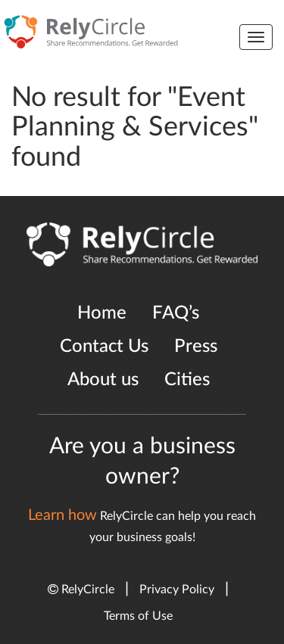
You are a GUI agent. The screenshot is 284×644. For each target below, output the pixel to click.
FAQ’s (176, 313)
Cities (187, 380)
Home (102, 313)
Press (196, 347)
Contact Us (104, 347)
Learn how (62, 515)
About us (103, 380)
